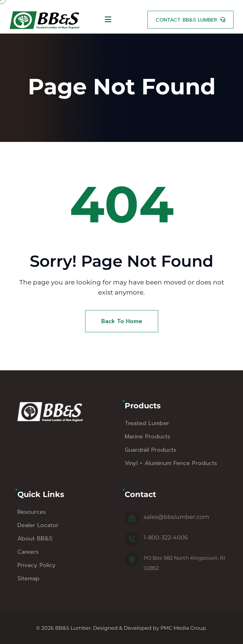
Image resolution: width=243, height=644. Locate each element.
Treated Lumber (147, 423)
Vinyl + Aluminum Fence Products (171, 463)
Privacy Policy (37, 565)
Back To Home (122, 321)
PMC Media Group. (184, 628)
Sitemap (28, 578)
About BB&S (35, 539)
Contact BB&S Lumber (186, 20)
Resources (32, 512)
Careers (28, 552)
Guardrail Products (150, 450)
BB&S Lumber (73, 628)
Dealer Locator (38, 525)
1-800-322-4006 (166, 538)
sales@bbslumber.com (176, 517)
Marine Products (147, 437)
